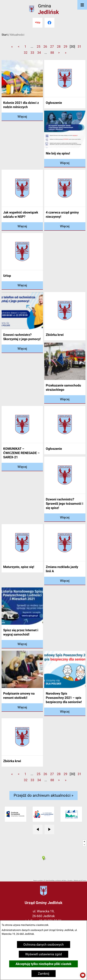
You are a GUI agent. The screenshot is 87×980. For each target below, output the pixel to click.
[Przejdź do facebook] (49, 23)
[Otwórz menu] (82, 5)
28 (59, 47)
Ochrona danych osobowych (44, 945)
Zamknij (44, 974)
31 (79, 47)
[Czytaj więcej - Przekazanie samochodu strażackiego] (65, 399)
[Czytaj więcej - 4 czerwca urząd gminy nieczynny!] (65, 226)
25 (39, 47)
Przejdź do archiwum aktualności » (43, 795)
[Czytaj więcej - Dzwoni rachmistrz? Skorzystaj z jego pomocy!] (22, 349)
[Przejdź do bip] (38, 23)
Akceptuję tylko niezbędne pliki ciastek (43, 964)
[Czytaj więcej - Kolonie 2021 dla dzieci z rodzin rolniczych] (22, 117)
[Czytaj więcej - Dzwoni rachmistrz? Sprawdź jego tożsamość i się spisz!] (65, 518)
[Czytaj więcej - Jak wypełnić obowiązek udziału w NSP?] (22, 226)
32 (26, 53)
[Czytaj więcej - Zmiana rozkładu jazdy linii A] (65, 581)
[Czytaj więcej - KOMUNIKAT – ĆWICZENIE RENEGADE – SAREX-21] (22, 467)
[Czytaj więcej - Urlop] (22, 285)
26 (45, 47)
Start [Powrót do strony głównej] (5, 35)
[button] (83, 975)
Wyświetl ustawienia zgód (43, 954)
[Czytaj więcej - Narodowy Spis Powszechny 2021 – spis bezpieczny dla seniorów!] (65, 712)
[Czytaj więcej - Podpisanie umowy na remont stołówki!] (22, 707)
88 (52, 53)
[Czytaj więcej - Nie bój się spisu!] (65, 163)
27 (52, 47)
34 (39, 53)
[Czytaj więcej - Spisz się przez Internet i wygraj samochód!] (22, 644)
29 (65, 47)
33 (32, 53)
